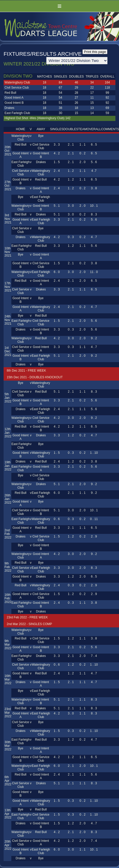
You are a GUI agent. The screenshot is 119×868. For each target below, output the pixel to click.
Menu (59, 6)
